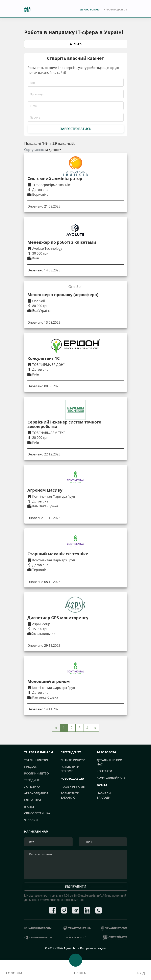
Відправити (75, 887)
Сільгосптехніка (37, 813)
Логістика (32, 787)
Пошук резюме (73, 787)
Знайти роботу (73, 760)
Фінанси (31, 820)
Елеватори (33, 800)
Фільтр (76, 44)
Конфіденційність (111, 778)
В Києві (30, 807)
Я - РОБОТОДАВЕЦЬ (115, 10)
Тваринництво (36, 760)
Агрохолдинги (36, 793)
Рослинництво (36, 773)
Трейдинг (32, 780)
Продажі (31, 767)
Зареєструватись (76, 129)
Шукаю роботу (90, 10)
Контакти (104, 771)
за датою (52, 150)
